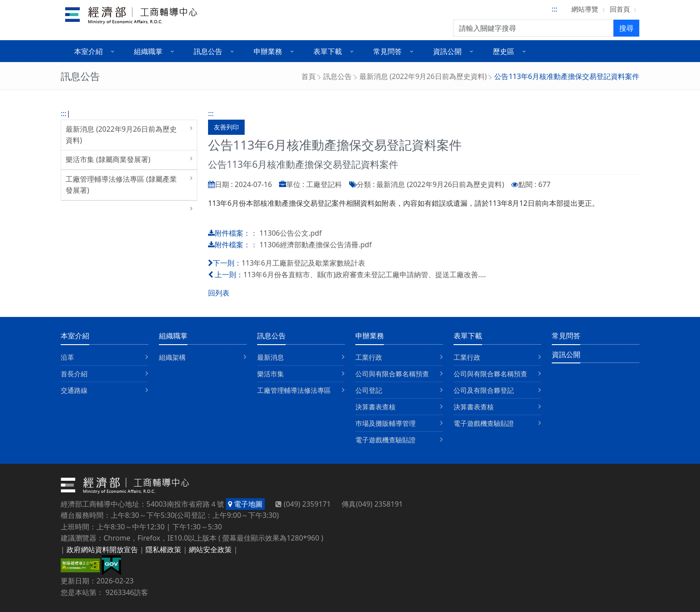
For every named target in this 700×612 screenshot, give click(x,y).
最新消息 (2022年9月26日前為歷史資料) (423, 76)
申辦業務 (370, 336)
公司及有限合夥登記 (484, 390)
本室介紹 (75, 336)
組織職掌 (173, 336)
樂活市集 (271, 374)
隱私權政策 (163, 550)
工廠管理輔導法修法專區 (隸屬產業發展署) (121, 185)
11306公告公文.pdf (290, 233)
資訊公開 (566, 354)
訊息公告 (337, 76)
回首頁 (620, 9)
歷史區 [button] (504, 51)
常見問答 (566, 336)
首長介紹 (74, 374)
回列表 (219, 293)
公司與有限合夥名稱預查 (392, 374)
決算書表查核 (375, 407)
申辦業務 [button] (268, 51)
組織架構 (172, 357)
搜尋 (626, 28)
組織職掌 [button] (148, 51)
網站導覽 (585, 9)
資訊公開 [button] (447, 51)
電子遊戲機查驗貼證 (385, 440)
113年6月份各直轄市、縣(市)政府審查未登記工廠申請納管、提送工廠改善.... (365, 275)
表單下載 (468, 336)
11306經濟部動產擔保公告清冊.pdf (315, 245)
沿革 (67, 357)
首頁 (308, 76)
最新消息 (271, 357)
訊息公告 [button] (208, 51)
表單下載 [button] (328, 51)
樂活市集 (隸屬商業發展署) (108, 159)
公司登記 (369, 390)
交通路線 (74, 390)
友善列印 (226, 127)
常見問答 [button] (387, 51)
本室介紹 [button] (88, 51)
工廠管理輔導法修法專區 (294, 390)
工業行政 (369, 357)
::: (555, 9)
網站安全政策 (210, 550)
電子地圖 (245, 504)
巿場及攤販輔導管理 (385, 423)
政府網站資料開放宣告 (102, 550)
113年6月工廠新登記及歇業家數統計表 (303, 263)
